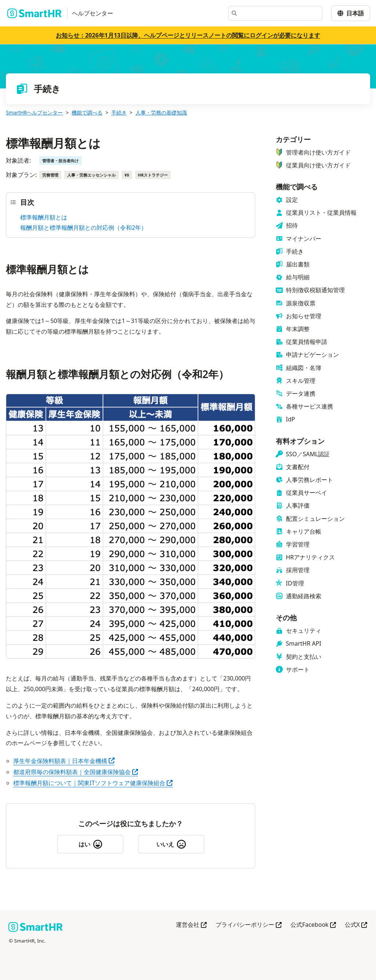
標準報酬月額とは (44, 217)
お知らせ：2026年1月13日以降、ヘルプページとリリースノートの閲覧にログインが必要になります (188, 35)
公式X (356, 925)
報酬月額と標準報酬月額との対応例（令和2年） (84, 228)
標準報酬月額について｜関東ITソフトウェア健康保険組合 (93, 783)
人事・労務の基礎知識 (161, 112)
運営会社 (191, 925)
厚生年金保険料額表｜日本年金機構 (64, 761)
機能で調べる (87, 112)
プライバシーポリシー (249, 925)
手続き (119, 112)
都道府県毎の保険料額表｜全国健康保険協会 (76, 772)
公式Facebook (313, 925)
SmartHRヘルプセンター (34, 112)
